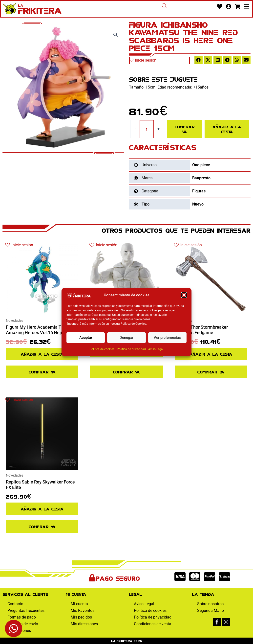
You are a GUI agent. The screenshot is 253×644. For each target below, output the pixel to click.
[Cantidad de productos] (147, 129)
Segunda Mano (211, 610)
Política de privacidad (131, 349)
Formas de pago (22, 617)
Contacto (15, 604)
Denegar (126, 338)
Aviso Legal (156, 349)
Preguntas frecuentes (26, 610)
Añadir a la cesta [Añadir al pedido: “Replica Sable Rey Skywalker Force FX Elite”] (42, 509)
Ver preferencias (167, 338)
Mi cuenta (79, 604)
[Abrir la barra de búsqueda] (164, 6)
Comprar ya (185, 129)
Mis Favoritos (83, 610)
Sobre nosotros (210, 604)
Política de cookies (102, 349)
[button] (184, 295)
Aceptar (86, 338)
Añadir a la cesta (227, 129)
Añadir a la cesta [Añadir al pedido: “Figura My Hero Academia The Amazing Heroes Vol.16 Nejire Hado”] (42, 354)
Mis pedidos (81, 617)
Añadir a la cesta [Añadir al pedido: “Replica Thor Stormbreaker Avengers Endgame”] (211, 354)
